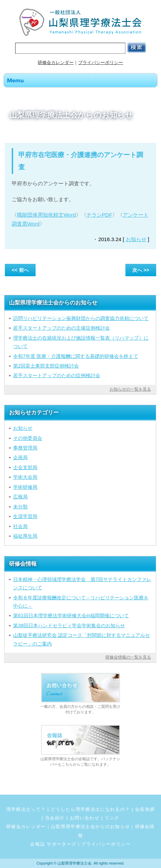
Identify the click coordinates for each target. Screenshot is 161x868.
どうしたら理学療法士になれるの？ (90, 809)
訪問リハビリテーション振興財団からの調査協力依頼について (81, 318)
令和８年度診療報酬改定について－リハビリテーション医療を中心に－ (81, 602)
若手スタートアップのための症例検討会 (57, 375)
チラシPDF (99, 215)
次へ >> (141, 270)
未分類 (20, 507)
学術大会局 (25, 477)
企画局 (20, 457)
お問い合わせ (85, 818)
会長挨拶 (145, 809)
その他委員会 (28, 438)
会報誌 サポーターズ (53, 844)
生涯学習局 (25, 516)
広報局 (20, 497)
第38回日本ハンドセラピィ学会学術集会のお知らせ (69, 626)
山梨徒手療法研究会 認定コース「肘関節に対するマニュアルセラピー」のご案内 (82, 639)
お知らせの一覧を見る (130, 389)
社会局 (20, 526)
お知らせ (136, 239)
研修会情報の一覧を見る (128, 657)
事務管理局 (25, 448)
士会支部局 (25, 467)
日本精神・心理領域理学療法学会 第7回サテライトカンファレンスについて (82, 583)
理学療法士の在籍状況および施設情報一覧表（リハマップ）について (81, 342)
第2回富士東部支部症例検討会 (46, 366)
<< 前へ (20, 270)
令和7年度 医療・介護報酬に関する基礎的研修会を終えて (76, 356)
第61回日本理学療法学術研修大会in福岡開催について (71, 616)
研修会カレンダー (56, 63)
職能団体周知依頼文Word (46, 215)
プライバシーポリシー (101, 63)
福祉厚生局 (25, 536)
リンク (112, 818)
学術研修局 (25, 487)
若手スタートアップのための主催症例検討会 (61, 328)
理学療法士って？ (26, 809)
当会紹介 (55, 818)
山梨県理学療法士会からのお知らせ (90, 826)
